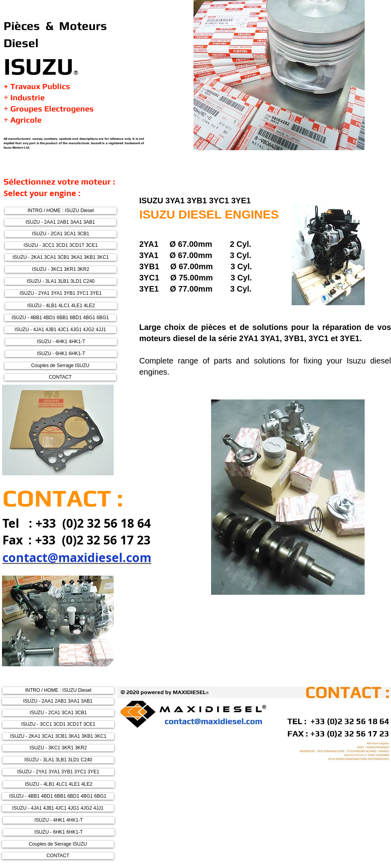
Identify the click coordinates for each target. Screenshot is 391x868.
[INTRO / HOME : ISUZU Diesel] (61, 211)
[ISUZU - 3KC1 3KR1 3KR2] (61, 269)
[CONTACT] (60, 377)
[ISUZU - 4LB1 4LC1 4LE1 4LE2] (61, 306)
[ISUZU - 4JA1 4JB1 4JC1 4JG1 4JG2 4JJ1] (60, 330)
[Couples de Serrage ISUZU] (60, 366)
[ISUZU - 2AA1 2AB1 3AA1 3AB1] (60, 222)
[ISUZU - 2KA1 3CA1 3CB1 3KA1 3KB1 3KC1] (61, 257)
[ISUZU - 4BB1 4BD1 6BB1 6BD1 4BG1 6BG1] (60, 318)
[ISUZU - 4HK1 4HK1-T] (61, 342)
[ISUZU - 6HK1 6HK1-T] (61, 354)
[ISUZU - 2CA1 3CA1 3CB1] (61, 234)
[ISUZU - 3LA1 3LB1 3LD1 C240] (61, 281)
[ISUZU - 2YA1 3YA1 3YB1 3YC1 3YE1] (61, 293)
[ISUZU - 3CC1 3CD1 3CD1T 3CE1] (61, 245)
